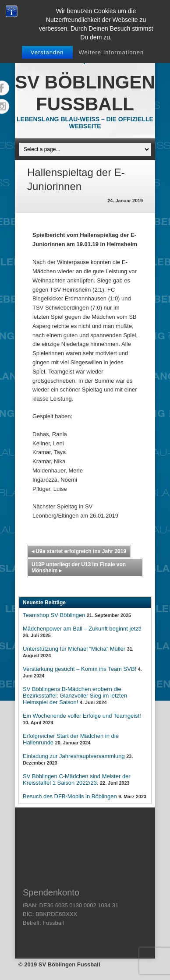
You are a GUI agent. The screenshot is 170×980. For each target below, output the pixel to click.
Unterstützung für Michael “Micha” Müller (74, 649)
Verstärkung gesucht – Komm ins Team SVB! (80, 669)
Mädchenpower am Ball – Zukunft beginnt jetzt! (82, 629)
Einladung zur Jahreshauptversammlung (74, 756)
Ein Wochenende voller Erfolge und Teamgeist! (82, 716)
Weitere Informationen (112, 52)
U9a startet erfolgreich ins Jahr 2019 (79, 551)
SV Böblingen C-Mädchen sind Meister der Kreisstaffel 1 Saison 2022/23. (77, 779)
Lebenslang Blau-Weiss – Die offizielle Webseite (85, 123)
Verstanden (47, 52)
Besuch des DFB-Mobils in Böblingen (70, 796)
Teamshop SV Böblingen (54, 615)
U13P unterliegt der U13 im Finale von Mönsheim (79, 568)
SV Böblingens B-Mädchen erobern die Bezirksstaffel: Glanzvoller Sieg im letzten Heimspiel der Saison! (75, 696)
